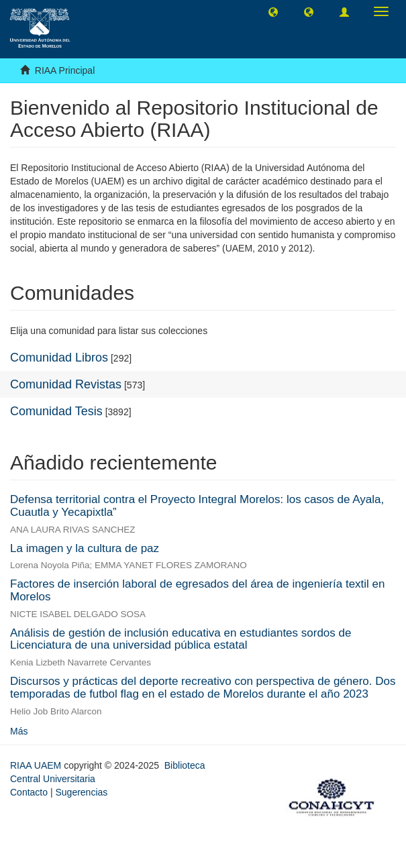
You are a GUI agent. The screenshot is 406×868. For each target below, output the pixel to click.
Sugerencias (81, 792)
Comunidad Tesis (56, 411)
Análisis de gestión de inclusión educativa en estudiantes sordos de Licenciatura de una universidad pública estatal (181, 639)
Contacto (29, 792)
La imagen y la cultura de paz (85, 548)
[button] (273, 11)
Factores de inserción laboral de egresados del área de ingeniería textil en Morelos (198, 590)
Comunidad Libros (59, 358)
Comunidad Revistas (66, 384)
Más (19, 731)
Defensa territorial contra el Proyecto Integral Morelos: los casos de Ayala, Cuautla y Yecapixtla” (197, 506)
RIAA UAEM (37, 765)
